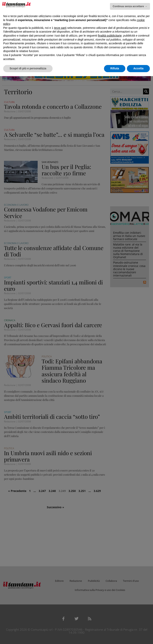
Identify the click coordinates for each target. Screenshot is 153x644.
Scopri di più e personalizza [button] (28, 68)
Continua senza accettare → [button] (130, 6)
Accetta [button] (138, 68)
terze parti (60, 28)
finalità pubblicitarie (110, 36)
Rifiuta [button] (115, 68)
